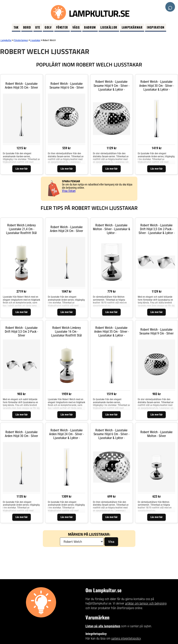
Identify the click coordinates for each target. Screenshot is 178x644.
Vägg (76, 27)
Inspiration (156, 27)
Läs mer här (22, 169)
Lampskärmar (132, 27)
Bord (27, 27)
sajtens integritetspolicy (126, 638)
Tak (16, 27)
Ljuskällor (109, 27)
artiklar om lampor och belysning (146, 603)
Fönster (62, 27)
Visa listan (69, 191)
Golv (48, 27)
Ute (38, 27)
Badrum (90, 27)
